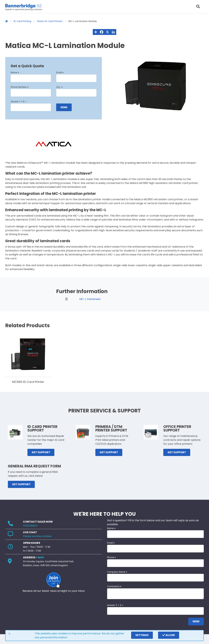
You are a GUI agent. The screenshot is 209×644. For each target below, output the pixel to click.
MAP (41, 557)
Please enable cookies (37, 536)
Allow (169, 635)
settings (142, 635)
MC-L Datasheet (90, 299)
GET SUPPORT (41, 452)
